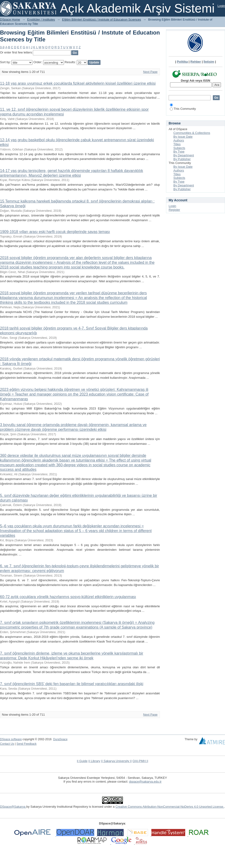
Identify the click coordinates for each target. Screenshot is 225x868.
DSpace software (11, 739)
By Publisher (182, 159)
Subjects (179, 148)
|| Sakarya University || (116, 761)
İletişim (209, 62)
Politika (182, 62)
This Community (183, 109)
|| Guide (82, 761)
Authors (179, 140)
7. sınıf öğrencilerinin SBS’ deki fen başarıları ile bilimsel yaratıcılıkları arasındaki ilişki (72, 684)
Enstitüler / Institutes (41, 20)
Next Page (150, 72)
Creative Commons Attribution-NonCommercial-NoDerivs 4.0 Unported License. (170, 807)
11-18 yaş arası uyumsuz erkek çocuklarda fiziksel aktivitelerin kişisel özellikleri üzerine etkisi (78, 83)
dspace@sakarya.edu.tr (145, 782)
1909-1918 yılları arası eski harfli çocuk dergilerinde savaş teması (55, 232)
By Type (179, 152)
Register (174, 210)
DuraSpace (60, 739)
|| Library (94, 761)
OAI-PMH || (140, 761)
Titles (177, 144)
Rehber (196, 62)
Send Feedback (27, 744)
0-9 (2, 47)
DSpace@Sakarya (13, 807)
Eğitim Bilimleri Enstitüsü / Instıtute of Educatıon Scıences (101, 20)
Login (221, 6)
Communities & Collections (192, 133)
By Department (184, 155)
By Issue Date (183, 137)
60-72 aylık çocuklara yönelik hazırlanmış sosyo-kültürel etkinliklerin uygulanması (68, 597)
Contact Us (7, 744)
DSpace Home (10, 20)
